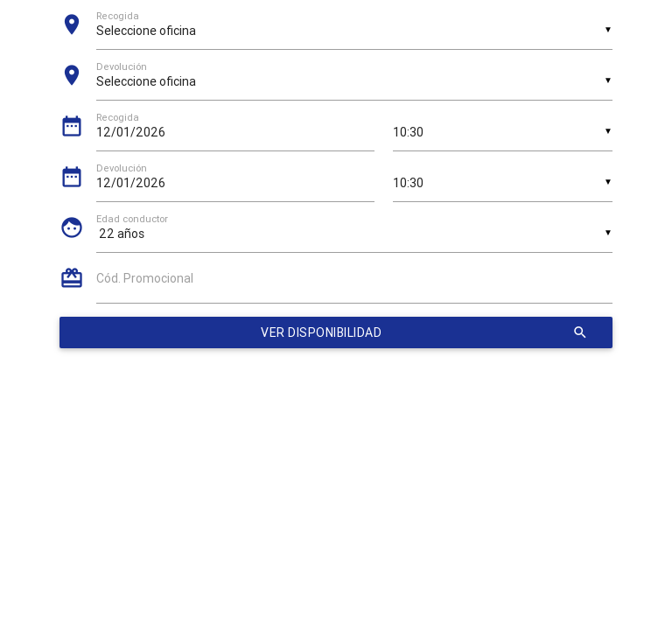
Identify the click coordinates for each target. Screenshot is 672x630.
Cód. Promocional (145, 279)
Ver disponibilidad (424, 332)
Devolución (122, 168)
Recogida (118, 118)
